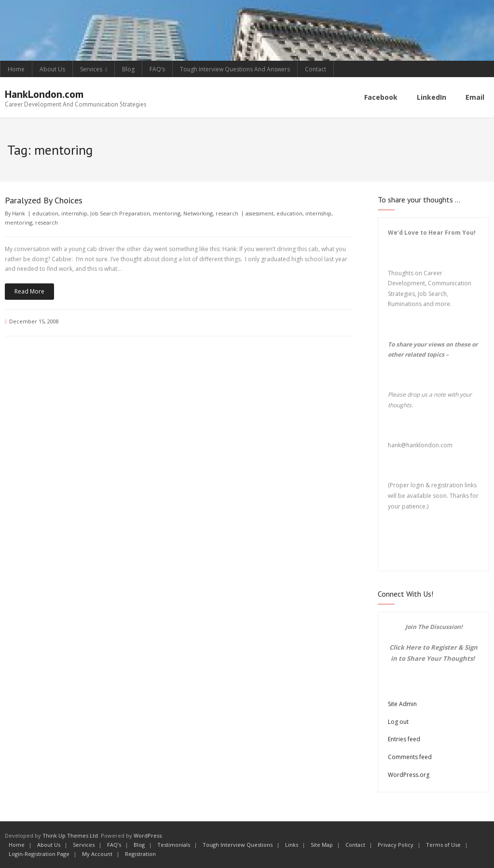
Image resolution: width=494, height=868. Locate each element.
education (45, 213)
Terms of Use (443, 845)
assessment (260, 213)
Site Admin (402, 704)
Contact (316, 69)
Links (292, 845)
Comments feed (410, 757)
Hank (19, 213)
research (227, 213)
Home (16, 69)
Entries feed (404, 739)
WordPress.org (409, 774)
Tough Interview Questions (238, 845)
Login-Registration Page (39, 853)
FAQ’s (157, 69)
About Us (52, 69)
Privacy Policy (396, 845)
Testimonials (174, 845)
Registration (140, 853)
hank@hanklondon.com (420, 445)
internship (74, 213)
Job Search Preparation (120, 213)
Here (413, 647)
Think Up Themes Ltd (70, 835)
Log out (398, 722)
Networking (198, 213)
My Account (97, 853)
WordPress (148, 835)
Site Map (322, 845)
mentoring (167, 213)
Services (91, 69)
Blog (128, 69)
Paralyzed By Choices (44, 200)
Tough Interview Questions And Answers (235, 69)
